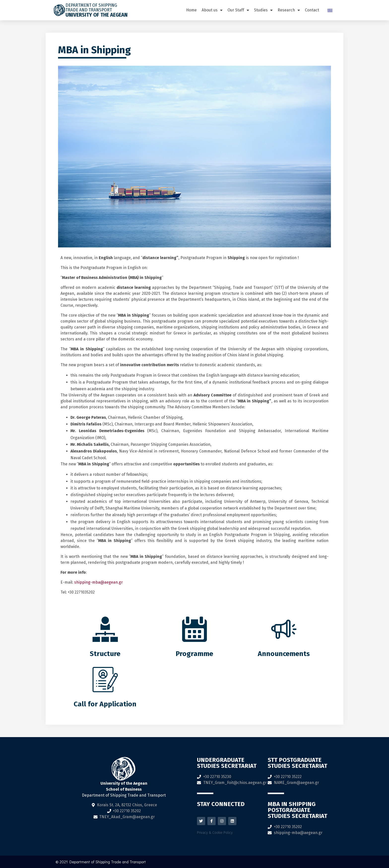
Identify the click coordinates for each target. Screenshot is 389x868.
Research (289, 10)
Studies (263, 10)
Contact (312, 10)
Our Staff (238, 10)
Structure (105, 654)
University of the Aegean (97, 15)
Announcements (284, 654)
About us (212, 10)
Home (191, 10)
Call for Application (105, 704)
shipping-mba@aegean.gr (98, 582)
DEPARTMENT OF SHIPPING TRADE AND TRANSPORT (91, 7)
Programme (194, 654)
